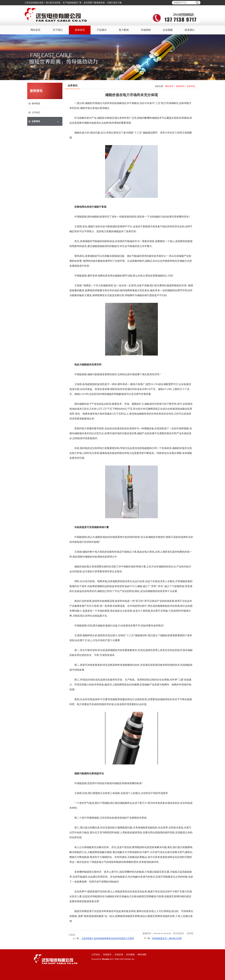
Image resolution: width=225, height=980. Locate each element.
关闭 (190, 933)
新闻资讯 (180, 86)
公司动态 (96, 955)
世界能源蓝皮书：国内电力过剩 (167, 938)
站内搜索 (130, 955)
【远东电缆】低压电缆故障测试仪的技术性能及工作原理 (107, 938)
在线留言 (107, 955)
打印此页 (178, 933)
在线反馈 (119, 955)
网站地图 (142, 955)
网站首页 (169, 86)
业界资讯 (191, 86)
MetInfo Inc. (130, 959)
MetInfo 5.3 (107, 959)
